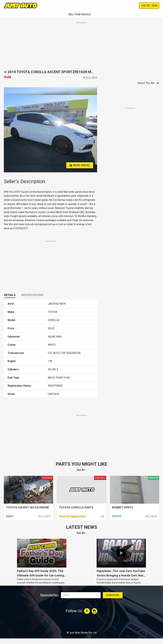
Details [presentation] (10, 295)
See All (81, 470)
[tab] (10, 295)
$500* (10, 516)
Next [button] (95, 130)
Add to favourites (5, 73)
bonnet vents (122, 507)
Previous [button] (6, 130)
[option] (50, 130)
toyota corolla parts (76, 507)
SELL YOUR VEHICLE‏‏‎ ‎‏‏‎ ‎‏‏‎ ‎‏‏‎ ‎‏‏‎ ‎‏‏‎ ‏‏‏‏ (81, 14)
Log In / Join (149, 5)
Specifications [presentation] (32, 295)
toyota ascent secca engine (27, 507)
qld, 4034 (91, 77)
